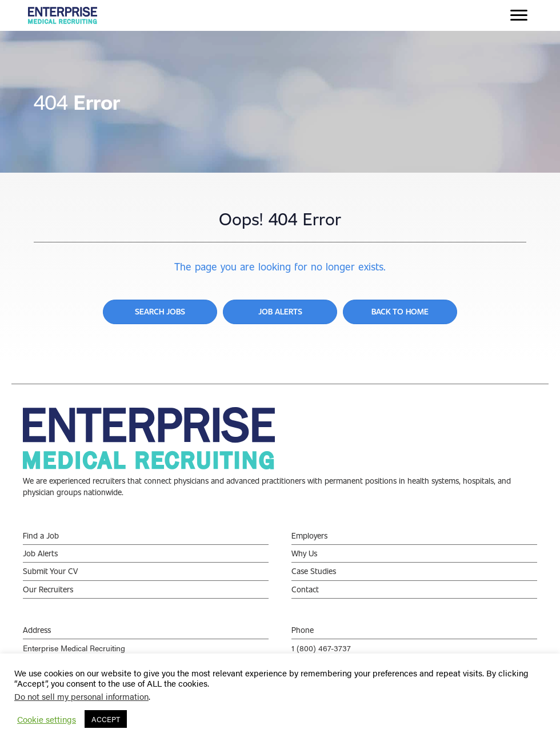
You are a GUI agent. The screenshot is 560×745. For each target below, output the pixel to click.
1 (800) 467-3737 (321, 648)
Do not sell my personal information (81, 696)
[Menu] (519, 15)
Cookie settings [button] (47, 719)
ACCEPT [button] (106, 719)
